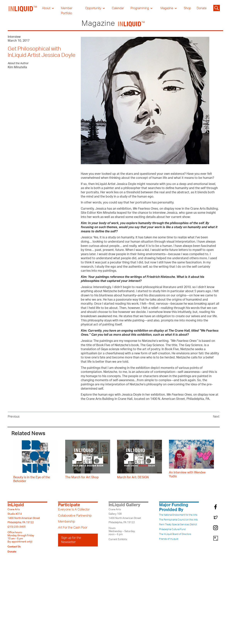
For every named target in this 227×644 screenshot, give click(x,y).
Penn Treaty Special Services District (178, 525)
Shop (187, 8)
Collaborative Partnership (75, 516)
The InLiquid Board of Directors (175, 534)
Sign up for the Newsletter (71, 540)
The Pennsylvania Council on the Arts (178, 520)
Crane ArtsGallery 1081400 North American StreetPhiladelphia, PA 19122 (125, 516)
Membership (67, 522)
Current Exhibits (118, 539)
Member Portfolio (67, 11)
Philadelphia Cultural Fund (172, 529)
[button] (48, 8)
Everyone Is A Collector (74, 509)
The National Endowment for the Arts (178, 515)
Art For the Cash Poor (73, 528)
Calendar (118, 8)
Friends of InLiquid (169, 539)
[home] (23, 11)
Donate (202, 8)
